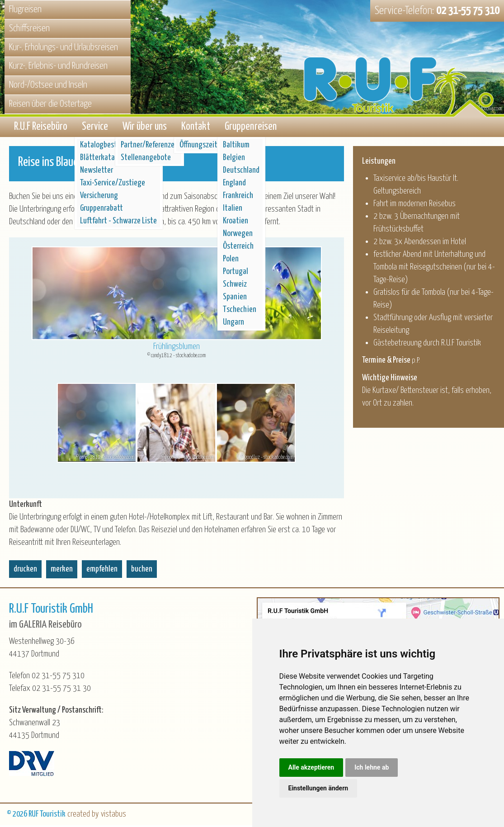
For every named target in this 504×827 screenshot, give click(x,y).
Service (95, 128)
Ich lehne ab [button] (372, 767)
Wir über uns (145, 128)
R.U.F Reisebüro (41, 128)
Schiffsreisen (29, 28)
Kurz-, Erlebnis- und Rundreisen (58, 66)
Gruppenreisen (251, 128)
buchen (142, 571)
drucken (25, 571)
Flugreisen (25, 9)
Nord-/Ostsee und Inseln (48, 85)
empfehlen (102, 571)
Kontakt (196, 128)
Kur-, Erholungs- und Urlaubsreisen (64, 47)
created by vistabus (97, 816)
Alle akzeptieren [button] (311, 767)
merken (62, 571)
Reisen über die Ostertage (50, 104)
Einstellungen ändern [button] (318, 788)
